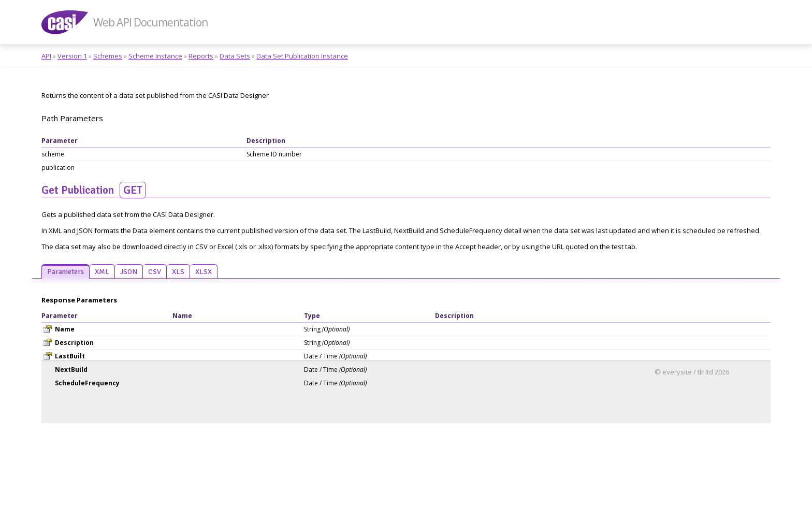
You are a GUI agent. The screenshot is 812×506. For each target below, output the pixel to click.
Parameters (66, 272)
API (46, 56)
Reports (201, 56)
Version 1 (72, 56)
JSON (129, 272)
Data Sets (235, 56)
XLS (178, 272)
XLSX (204, 272)
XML (102, 272)
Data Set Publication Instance (302, 56)
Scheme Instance (155, 56)
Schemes (108, 56)
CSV (155, 272)
